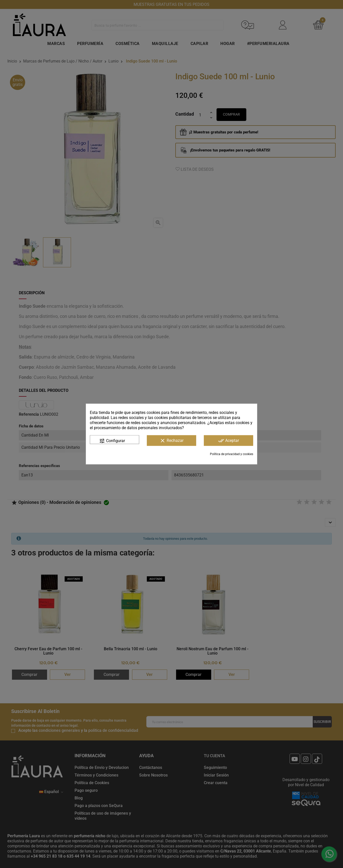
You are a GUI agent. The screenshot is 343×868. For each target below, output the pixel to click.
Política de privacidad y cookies (232, 454)
